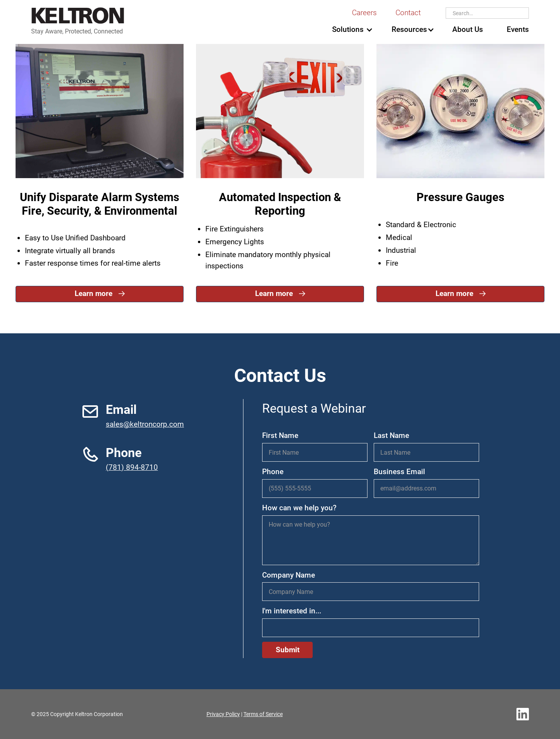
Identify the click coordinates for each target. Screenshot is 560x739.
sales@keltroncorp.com (145, 424)
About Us (468, 29)
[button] (348, 30)
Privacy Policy (223, 714)
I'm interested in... (292, 611)
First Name (280, 435)
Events (518, 29)
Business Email (399, 472)
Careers (364, 13)
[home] (78, 22)
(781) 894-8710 (132, 467)
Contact (408, 13)
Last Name (391, 435)
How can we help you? (299, 508)
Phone (273, 472)
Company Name (289, 575)
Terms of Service (263, 714)
